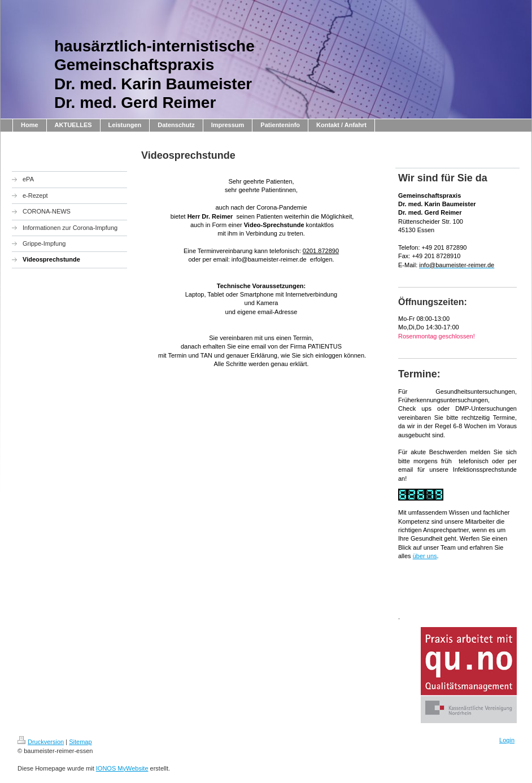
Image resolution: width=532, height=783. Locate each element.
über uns (425, 556)
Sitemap (80, 742)
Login (507, 740)
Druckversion (41, 742)
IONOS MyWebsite (122, 768)
